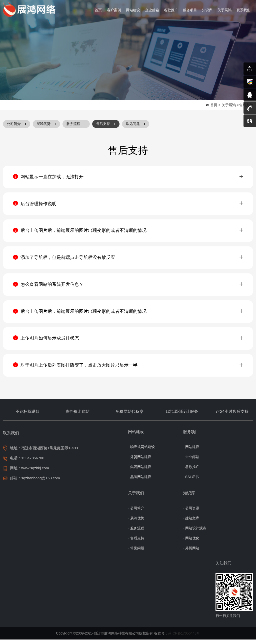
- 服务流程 (136, 533)
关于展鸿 (224, 10)
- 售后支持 (136, 543)
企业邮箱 (152, 10)
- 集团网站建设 (140, 471)
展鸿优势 (46, 124)
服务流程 (76, 124)
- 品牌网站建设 (140, 481)
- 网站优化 (191, 543)
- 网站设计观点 (195, 533)
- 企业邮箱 (191, 461)
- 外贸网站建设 (140, 461)
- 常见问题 (136, 553)
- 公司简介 (136, 513)
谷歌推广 (171, 10)
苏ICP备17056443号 (184, 638)
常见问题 (136, 124)
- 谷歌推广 (191, 471)
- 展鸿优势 (136, 523)
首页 (98, 10)
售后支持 (106, 124)
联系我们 (243, 10)
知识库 (207, 10)
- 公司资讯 (191, 513)
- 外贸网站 (191, 553)
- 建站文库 (191, 523)
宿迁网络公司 (31, 9)
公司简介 (17, 124)
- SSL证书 (191, 481)
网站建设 (133, 10)
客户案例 (114, 10)
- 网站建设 (191, 451)
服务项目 (190, 10)
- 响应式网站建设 (141, 451)
